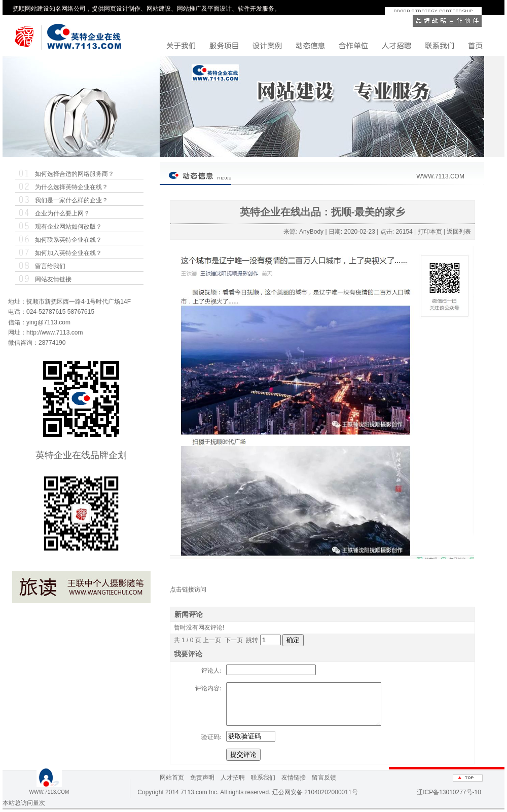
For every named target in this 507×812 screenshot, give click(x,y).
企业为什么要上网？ (62, 213)
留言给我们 (50, 266)
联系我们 (263, 778)
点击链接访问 (188, 589)
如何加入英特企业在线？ (68, 253)
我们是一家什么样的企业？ (71, 200)
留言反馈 (324, 778)
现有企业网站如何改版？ (68, 227)
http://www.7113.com (55, 333)
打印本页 (430, 232)
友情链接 (294, 778)
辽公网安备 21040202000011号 (315, 792)
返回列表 (459, 232)
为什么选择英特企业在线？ (71, 187)
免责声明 (202, 778)
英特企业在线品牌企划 (81, 455)
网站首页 (172, 778)
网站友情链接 (53, 279)
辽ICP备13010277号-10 (449, 792)
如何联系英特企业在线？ (68, 240)
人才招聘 (233, 778)
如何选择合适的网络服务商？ (75, 174)
